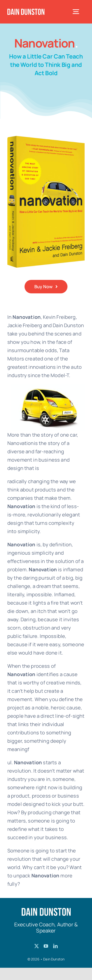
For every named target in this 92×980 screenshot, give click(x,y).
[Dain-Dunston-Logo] (26, 11)
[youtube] (46, 946)
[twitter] (37, 946)
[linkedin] (55, 946)
